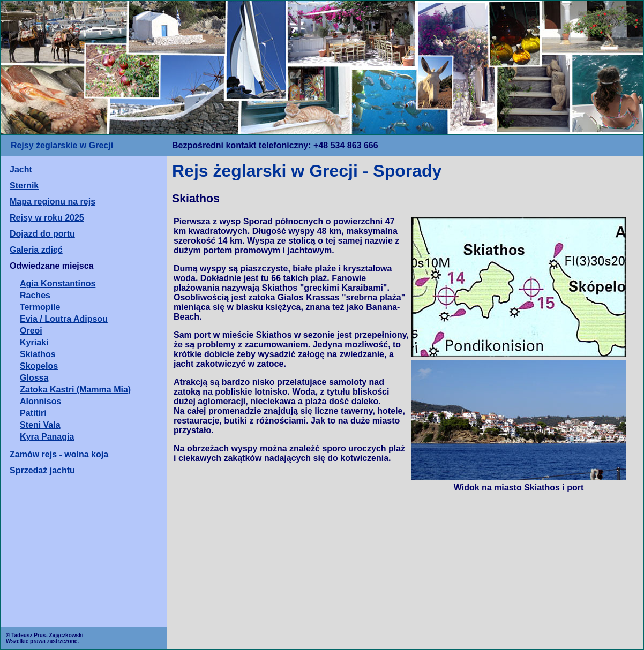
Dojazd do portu (42, 234)
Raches (35, 295)
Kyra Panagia (47, 437)
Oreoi (31, 331)
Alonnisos (40, 401)
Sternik (24, 186)
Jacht (21, 169)
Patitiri (33, 413)
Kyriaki (34, 342)
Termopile (40, 307)
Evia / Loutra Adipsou (64, 319)
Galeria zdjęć (36, 250)
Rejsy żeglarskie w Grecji (62, 145)
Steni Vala (40, 425)
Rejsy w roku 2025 (47, 218)
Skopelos (39, 366)
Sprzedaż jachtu (42, 470)
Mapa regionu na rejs (53, 202)
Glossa (34, 378)
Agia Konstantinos (58, 284)
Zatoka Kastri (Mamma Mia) (75, 390)
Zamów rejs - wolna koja (59, 454)
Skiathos (38, 354)
